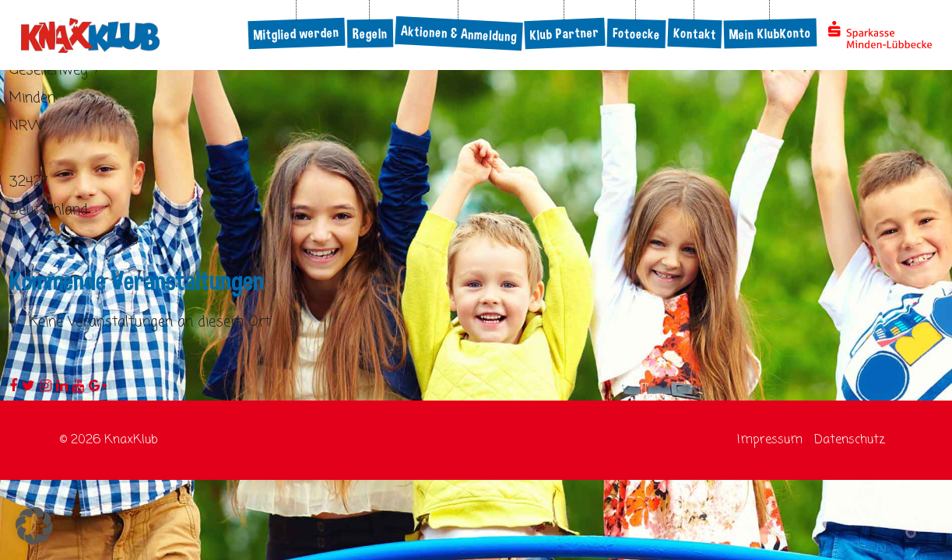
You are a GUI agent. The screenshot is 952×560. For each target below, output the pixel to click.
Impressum (770, 440)
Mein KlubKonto (771, 34)
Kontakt (695, 33)
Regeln (370, 34)
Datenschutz (850, 440)
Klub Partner (565, 33)
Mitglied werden (297, 33)
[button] (34, 526)
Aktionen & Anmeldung (459, 33)
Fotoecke (637, 33)
